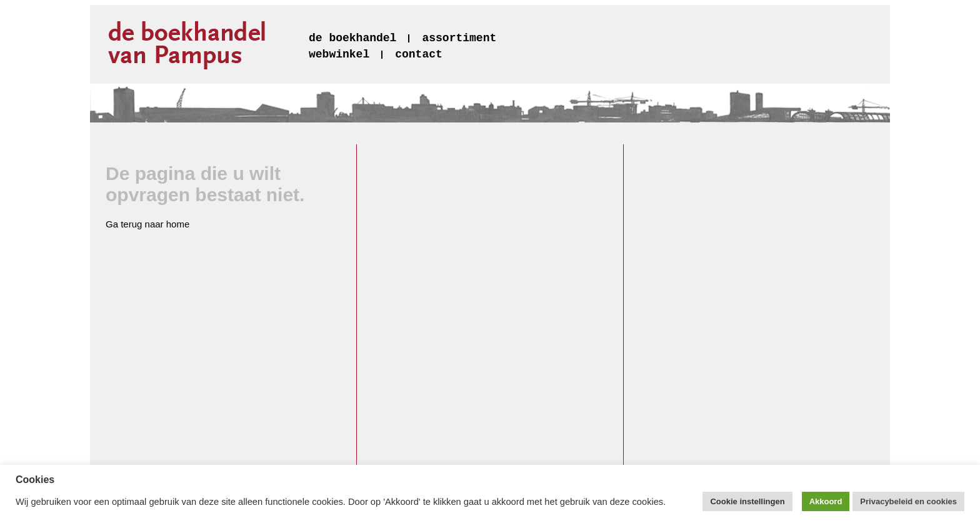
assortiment (459, 38)
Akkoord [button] (826, 501)
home (178, 224)
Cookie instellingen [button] (747, 501)
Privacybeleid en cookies (908, 501)
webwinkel (339, 54)
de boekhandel (352, 38)
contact (419, 54)
